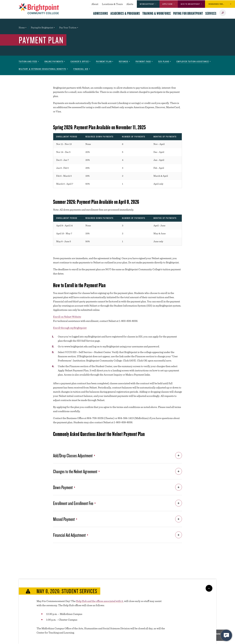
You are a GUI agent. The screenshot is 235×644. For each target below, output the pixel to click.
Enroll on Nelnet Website (67, 317)
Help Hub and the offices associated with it (100, 601)
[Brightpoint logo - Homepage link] (39, 9)
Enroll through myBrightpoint (70, 328)
